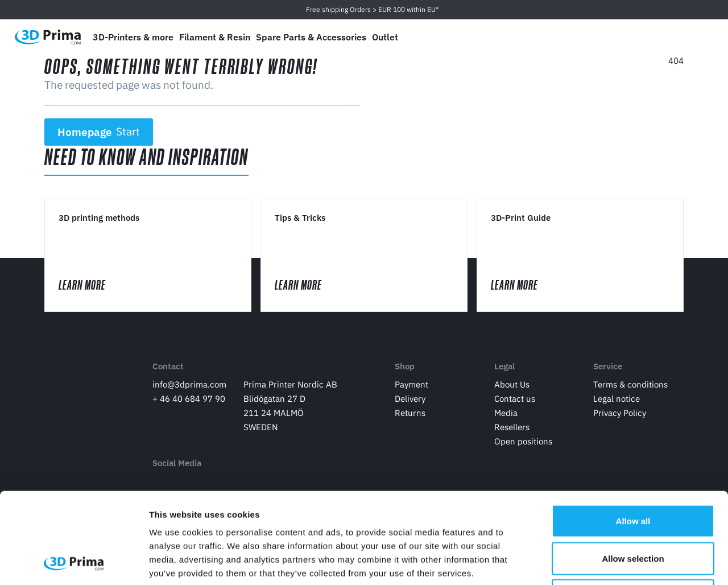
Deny (633, 510)
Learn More (92, 285)
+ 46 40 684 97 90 (189, 399)
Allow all (633, 436)
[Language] (618, 37)
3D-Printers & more (133, 37)
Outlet (385, 37)
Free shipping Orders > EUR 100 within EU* (372, 9)
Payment (411, 384)
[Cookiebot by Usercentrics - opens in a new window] (74, 563)
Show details (597, 563)
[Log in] (672, 37)
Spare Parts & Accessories (311, 37)
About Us (512, 384)
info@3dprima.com (189, 384)
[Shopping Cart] (698, 37)
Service (608, 366)
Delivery (410, 399)
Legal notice (617, 399)
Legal (504, 366)
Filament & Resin (215, 37)
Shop (405, 366)
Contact (168, 366)
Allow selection (633, 473)
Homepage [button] (99, 132)
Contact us (515, 399)
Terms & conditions (630, 384)
